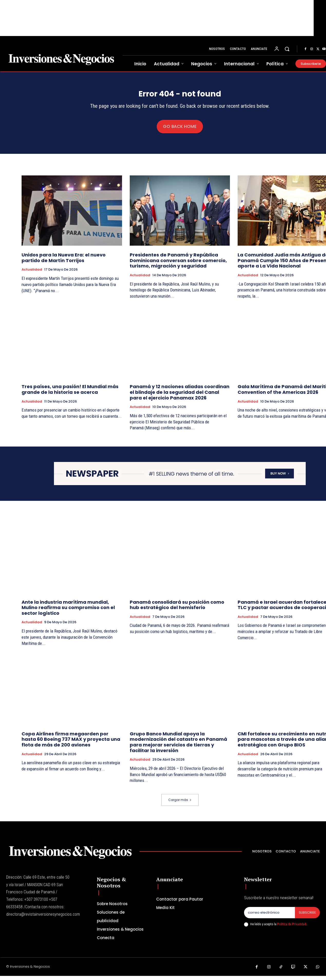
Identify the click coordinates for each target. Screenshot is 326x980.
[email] (269, 917)
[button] (287, 49)
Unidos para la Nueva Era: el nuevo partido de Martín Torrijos (64, 262)
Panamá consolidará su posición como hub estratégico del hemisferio (177, 609)
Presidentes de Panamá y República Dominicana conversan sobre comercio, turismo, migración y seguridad (178, 264)
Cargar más (180, 804)
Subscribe (307, 917)
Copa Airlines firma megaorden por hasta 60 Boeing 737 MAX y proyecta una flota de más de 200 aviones (71, 743)
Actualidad (32, 274)
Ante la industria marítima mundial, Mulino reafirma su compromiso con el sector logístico (68, 612)
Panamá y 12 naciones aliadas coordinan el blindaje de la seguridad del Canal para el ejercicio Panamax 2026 (180, 396)
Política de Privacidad (292, 928)
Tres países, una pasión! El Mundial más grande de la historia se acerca (70, 393)
